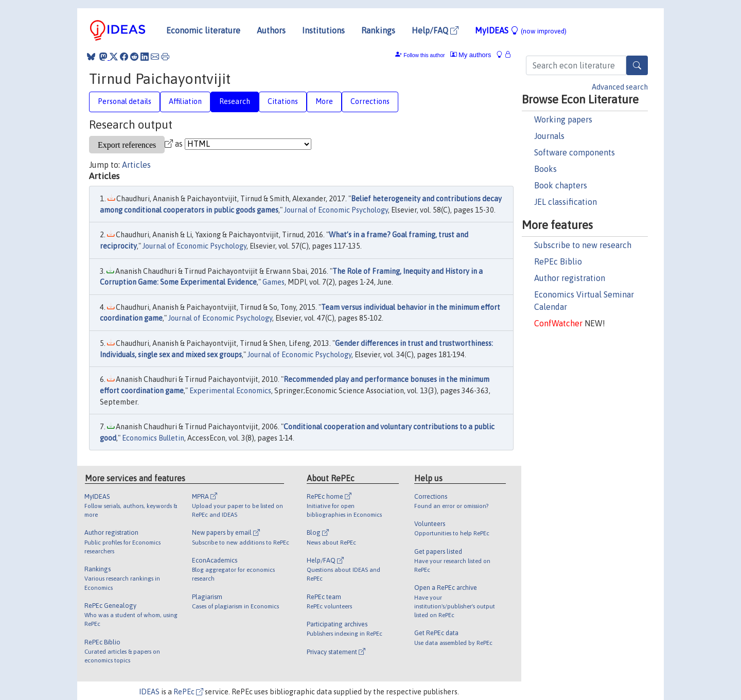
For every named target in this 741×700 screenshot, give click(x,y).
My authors (471, 55)
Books (545, 169)
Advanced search (620, 87)
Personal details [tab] (125, 101)
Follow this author (424, 55)
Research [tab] (235, 101)
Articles (136, 165)
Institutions (323, 30)
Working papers (563, 119)
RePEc (188, 692)
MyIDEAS (521, 30)
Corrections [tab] (370, 101)
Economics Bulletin (153, 438)
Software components (575, 152)
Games (274, 282)
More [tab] (324, 101)
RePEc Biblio (558, 261)
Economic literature (203, 30)
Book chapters (561, 185)
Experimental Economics (230, 391)
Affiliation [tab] (185, 101)
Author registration (570, 278)
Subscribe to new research (583, 245)
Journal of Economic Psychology (336, 210)
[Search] (637, 65)
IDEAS (149, 692)
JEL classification (566, 202)
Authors (271, 30)
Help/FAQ (435, 30)
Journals (549, 136)
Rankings (378, 30)
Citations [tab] (283, 101)
